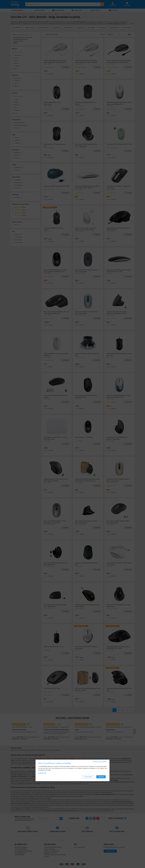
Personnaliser (88, 777)
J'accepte (101, 777)
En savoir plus (42, 773)
